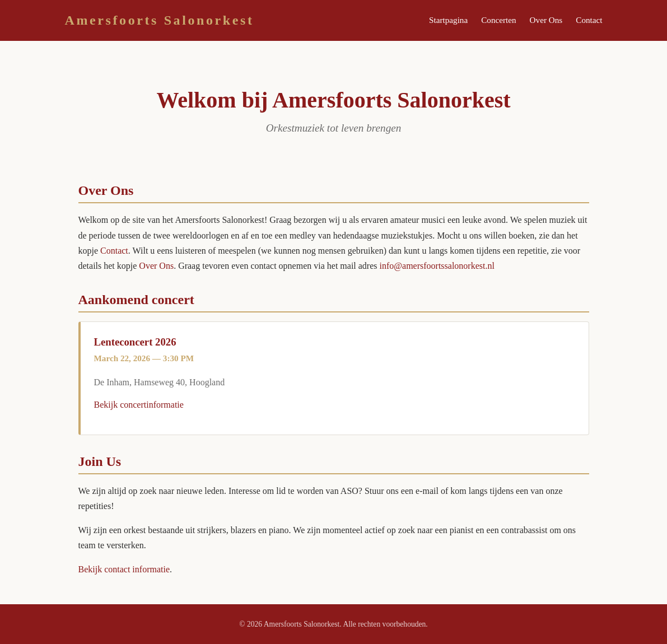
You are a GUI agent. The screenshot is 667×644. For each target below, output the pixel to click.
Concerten (498, 20)
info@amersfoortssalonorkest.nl (437, 266)
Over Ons (546, 20)
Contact (589, 20)
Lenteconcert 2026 (135, 342)
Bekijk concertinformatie (139, 405)
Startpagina (448, 20)
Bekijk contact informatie (124, 569)
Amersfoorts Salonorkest (160, 20)
